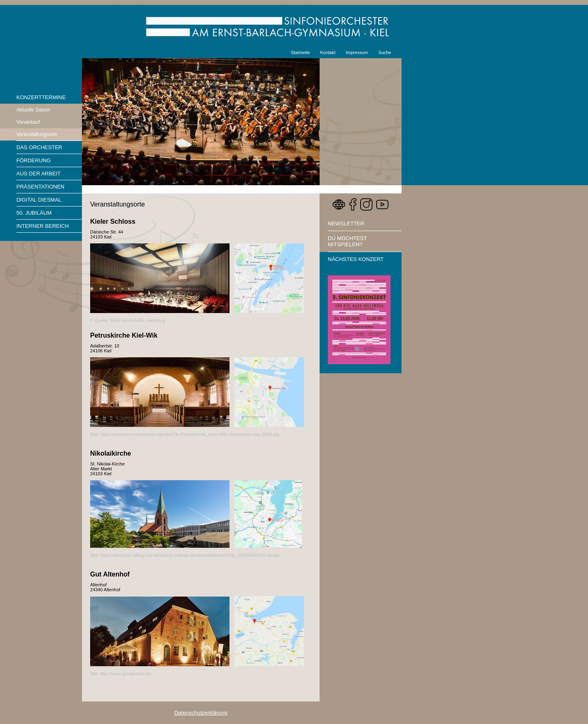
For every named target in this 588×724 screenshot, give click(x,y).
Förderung (34, 160)
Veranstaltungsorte (37, 134)
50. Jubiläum (34, 213)
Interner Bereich (43, 226)
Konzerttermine (41, 97)
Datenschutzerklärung (201, 713)
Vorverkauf (28, 122)
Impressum (357, 52)
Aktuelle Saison (33, 110)
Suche (385, 52)
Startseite (300, 52)
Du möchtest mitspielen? (347, 241)
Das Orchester (39, 147)
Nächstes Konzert (356, 259)
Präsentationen (40, 187)
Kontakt (328, 52)
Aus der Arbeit (39, 174)
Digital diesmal (39, 200)
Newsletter (346, 224)
